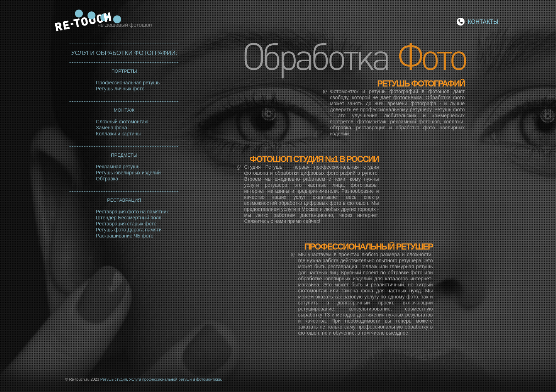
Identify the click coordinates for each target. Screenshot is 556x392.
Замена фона (112, 128)
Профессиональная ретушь (128, 83)
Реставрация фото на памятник (132, 212)
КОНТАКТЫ (483, 22)
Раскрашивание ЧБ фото (125, 236)
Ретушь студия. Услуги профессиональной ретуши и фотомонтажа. (161, 379)
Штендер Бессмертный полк (129, 218)
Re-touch (108, 22)
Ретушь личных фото (120, 89)
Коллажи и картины (118, 134)
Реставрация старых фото (126, 224)
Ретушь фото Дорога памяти (129, 230)
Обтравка (107, 179)
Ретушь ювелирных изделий (129, 173)
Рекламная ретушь (118, 167)
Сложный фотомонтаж (122, 122)
